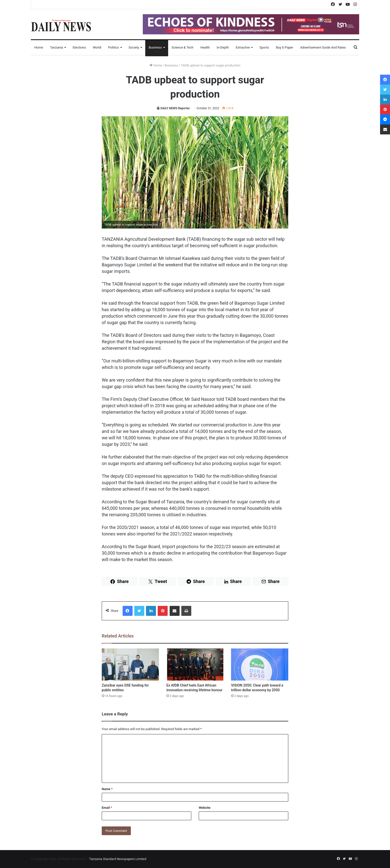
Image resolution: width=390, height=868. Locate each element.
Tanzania (56, 47)
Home (39, 47)
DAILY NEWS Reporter (175, 108)
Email (107, 808)
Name (107, 789)
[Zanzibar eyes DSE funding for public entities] (130, 665)
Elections (79, 47)
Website (205, 808)
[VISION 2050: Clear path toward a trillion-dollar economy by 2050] (260, 665)
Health (205, 47)
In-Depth (223, 47)
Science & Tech (183, 47)
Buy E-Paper (284, 47)
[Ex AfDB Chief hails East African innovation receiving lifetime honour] (195, 665)
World (97, 47)
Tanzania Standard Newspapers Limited (118, 859)
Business (155, 47)
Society (134, 47)
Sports (264, 47)
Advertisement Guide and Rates (323, 47)
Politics (114, 47)
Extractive (243, 47)
